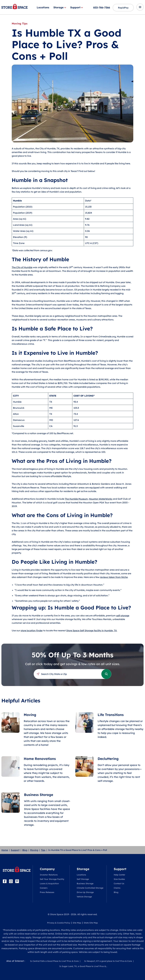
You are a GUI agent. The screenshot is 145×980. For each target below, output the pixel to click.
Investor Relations (49, 875)
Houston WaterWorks (101, 499)
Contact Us (119, 884)
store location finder (32, 630)
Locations (43, 7)
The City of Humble (22, 267)
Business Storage (85, 884)
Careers (44, 888)
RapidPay (123, 8)
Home (5, 850)
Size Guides (119, 879)
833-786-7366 (102, 8)
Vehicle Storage (84, 897)
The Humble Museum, (77, 499)
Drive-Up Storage (85, 892)
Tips (43, 850)
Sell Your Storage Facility (52, 879)
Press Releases (47, 892)
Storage (60, 7)
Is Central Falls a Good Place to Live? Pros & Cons (54, 961)
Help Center (119, 875)
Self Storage (83, 879)
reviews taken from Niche (114, 577)
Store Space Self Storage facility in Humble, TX (92, 630)
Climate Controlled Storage (90, 888)
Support (77, 7)
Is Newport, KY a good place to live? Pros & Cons (108, 961)
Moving (34, 850)
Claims (117, 888)
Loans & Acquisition (49, 884)
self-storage (123, 616)
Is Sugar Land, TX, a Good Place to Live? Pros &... (83, 966)
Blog (25, 850)
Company (47, 869)
